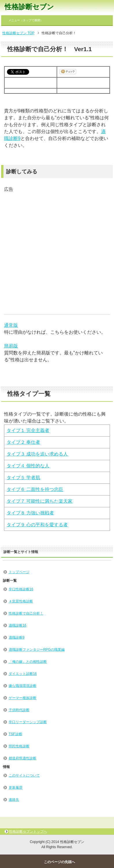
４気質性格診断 (21, 601)
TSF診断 (15, 734)
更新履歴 (16, 788)
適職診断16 (17, 625)
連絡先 (14, 800)
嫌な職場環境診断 (23, 686)
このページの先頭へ (59, 862)
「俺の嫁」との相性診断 (28, 662)
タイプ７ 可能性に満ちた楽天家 (40, 501)
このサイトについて (24, 775)
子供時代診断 (19, 710)
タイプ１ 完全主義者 (28, 430)
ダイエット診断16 (23, 674)
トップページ (19, 572)
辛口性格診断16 (21, 589)
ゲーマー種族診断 (23, 698)
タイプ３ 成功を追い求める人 (37, 454)
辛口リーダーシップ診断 (28, 722)
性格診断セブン (29, 7)
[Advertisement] (54, 247)
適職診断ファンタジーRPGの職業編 (37, 650)
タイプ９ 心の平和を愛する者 (37, 525)
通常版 (11, 325)
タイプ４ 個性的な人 (28, 466)
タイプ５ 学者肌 (23, 478)
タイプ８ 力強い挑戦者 (30, 513)
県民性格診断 (19, 746)
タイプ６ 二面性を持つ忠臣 (35, 489)
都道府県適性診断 (23, 758)
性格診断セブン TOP (18, 33)
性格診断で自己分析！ (26, 613)
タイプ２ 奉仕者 (23, 442)
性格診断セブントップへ (28, 831)
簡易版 (11, 346)
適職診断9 (17, 637)
